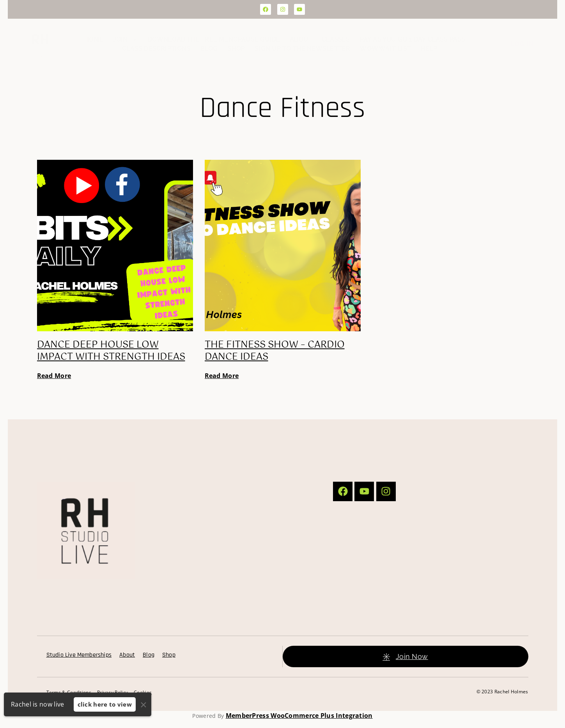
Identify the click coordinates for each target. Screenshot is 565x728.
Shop (236, 49)
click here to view (105, 704)
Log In (522, 44)
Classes (336, 39)
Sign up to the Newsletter (302, 49)
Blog (209, 49)
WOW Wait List (385, 49)
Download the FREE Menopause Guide (214, 39)
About (301, 39)
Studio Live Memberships (79, 655)
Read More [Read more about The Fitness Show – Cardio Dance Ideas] (222, 376)
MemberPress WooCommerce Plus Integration (299, 716)
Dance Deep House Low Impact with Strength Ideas (111, 351)
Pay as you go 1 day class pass (413, 39)
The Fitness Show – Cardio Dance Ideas (275, 351)
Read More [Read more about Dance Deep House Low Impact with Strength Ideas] (54, 376)
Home (94, 39)
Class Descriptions (156, 49)
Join (126, 39)
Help (429, 49)
